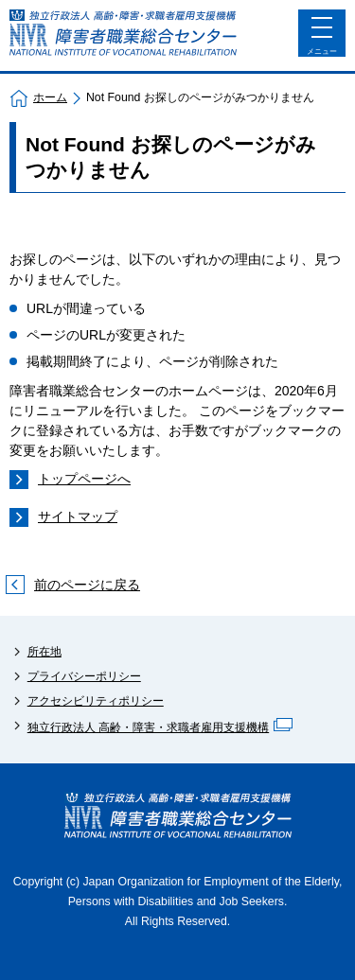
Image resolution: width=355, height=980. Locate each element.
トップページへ (84, 479)
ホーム (50, 97)
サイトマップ (78, 516)
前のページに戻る (87, 585)
